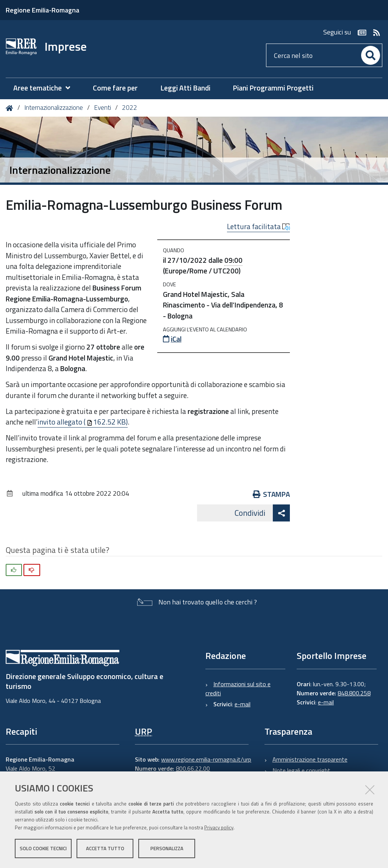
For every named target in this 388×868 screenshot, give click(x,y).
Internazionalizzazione (54, 108)
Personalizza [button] (167, 848)
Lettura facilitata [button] (258, 226)
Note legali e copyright (301, 770)
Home (11, 108)
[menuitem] (45, 88)
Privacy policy (219, 827)
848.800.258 (354, 693)
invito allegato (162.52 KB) (83, 422)
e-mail (242, 704)
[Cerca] (371, 55)
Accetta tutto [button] (105, 848)
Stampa (271, 494)
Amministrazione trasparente (310, 759)
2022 (130, 108)
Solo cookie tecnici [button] (43, 848)
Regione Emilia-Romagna (42, 10)
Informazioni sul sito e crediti (238, 688)
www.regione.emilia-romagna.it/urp (206, 759)
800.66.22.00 (193, 768)
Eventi (102, 108)
